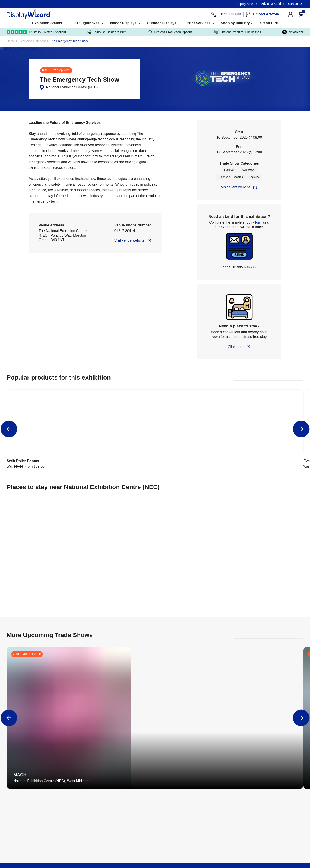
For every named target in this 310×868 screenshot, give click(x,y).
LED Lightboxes (92, 23)
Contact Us (296, 4)
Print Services (217, 23)
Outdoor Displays (176, 23)
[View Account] (291, 14)
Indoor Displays (133, 23)
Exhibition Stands (49, 23)
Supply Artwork (247, 4)
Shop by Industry (258, 23)
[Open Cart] (301, 14)
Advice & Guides (273, 4)
